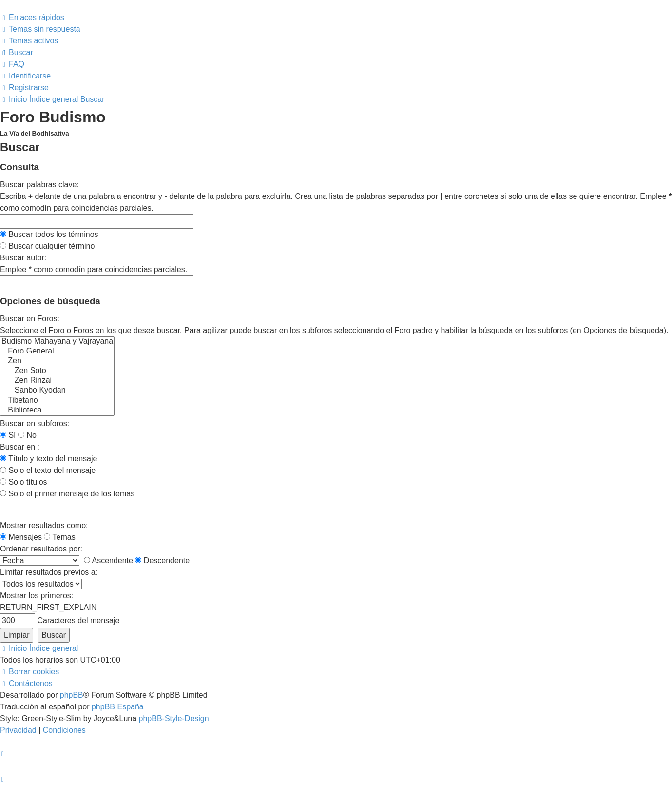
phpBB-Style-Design (174, 718)
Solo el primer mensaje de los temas (67, 494)
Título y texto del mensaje (48, 459)
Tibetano (57, 401)
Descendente (162, 560)
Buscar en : (20, 447)
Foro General (57, 352)
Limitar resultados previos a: (49, 572)
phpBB (72, 695)
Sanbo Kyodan (57, 391)
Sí (8, 435)
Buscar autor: (23, 258)
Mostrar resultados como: (44, 525)
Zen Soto (57, 371)
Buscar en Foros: (30, 319)
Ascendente (108, 560)
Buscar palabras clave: (39, 185)
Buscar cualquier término (47, 246)
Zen (57, 361)
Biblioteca (57, 411)
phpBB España (118, 707)
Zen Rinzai (57, 381)
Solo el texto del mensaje (48, 470)
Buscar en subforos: (35, 423)
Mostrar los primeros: (37, 596)
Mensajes (21, 537)
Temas (59, 537)
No (27, 435)
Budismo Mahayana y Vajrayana (57, 342)
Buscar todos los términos (49, 234)
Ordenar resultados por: (41, 549)
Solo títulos (24, 482)
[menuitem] (40, 29)
